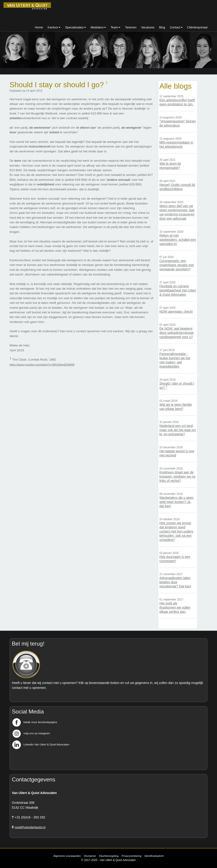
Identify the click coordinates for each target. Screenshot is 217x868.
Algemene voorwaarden (67, 856)
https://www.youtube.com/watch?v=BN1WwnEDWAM (42, 365)
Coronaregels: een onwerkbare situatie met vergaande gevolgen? (177, 265)
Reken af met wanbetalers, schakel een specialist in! (178, 240)
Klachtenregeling (109, 856)
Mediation (98, 27)
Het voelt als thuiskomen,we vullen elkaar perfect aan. (175, 607)
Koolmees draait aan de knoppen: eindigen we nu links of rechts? (177, 476)
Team (115, 27)
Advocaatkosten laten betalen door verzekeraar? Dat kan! (175, 582)
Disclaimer (90, 856)
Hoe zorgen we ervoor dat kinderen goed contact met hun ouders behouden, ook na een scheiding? (176, 531)
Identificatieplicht (154, 856)
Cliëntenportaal (197, 27)
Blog (162, 27)
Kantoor (54, 27)
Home (39, 27)
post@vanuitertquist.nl (30, 827)
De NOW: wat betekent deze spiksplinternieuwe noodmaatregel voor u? (177, 333)
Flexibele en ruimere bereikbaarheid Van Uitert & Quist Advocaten (178, 290)
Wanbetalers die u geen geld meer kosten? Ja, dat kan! (176, 502)
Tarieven (131, 27)
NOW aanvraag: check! (176, 312)
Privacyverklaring (131, 856)
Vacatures (148, 27)
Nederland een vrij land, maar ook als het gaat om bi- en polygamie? (178, 430)
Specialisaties (76, 27)
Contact (176, 27)
